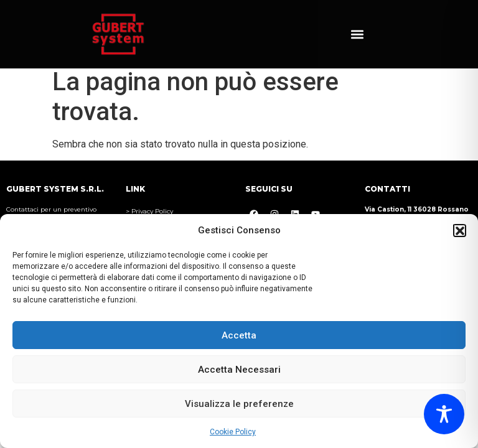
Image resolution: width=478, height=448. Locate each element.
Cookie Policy (233, 432)
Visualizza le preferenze (239, 404)
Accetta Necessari (239, 370)
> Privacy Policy (149, 211)
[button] (459, 230)
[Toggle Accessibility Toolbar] (444, 414)
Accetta (239, 335)
